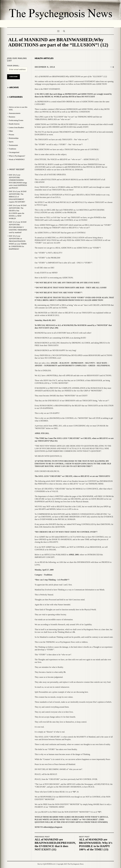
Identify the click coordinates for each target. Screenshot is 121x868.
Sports (11, 142)
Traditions (12, 149)
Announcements (15, 113)
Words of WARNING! (17, 159)
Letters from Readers (16, 127)
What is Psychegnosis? (17, 156)
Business (12, 117)
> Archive (13, 87)
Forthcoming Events (16, 120)
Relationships (14, 138)
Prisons (11, 135)
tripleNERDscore (49, 864)
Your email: (13, 66)
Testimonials (13, 145)
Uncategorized (14, 152)
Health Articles (44, 58)
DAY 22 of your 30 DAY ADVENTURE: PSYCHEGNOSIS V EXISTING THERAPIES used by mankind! (18, 227)
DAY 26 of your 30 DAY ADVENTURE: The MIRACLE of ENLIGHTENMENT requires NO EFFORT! (18, 197)
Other (11, 131)
